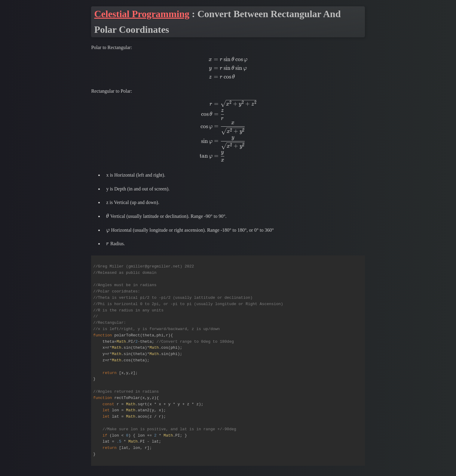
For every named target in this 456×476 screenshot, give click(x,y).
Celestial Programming (142, 14)
